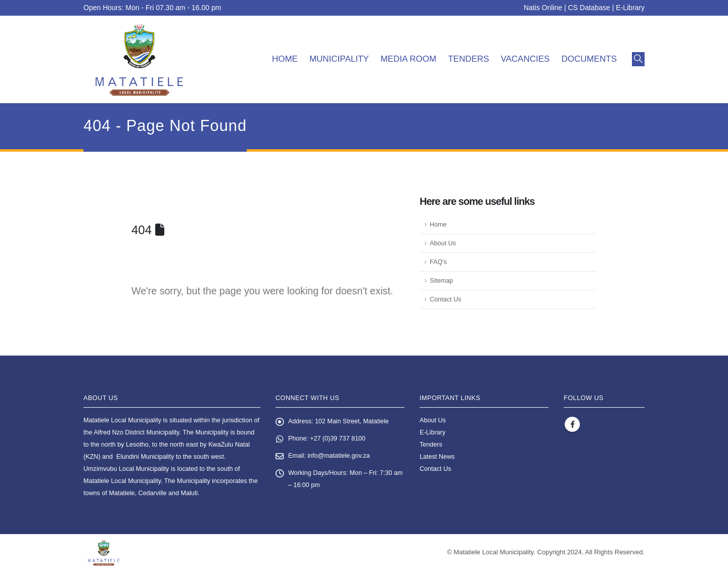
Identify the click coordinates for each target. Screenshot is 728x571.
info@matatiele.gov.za (339, 456)
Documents (589, 59)
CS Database (589, 8)
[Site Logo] (139, 59)
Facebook (572, 424)
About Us (443, 243)
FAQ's (438, 262)
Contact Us (445, 299)
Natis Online (543, 8)
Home (285, 59)
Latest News (437, 457)
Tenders (468, 59)
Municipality (339, 59)
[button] (638, 59)
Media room (409, 59)
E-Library (630, 8)
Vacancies (525, 59)
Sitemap (441, 281)
